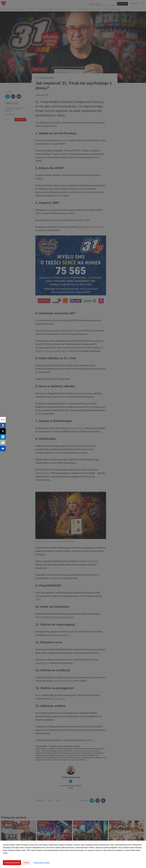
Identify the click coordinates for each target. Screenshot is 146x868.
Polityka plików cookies (41, 863)
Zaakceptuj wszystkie (12, 863)
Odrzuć (26, 863)
